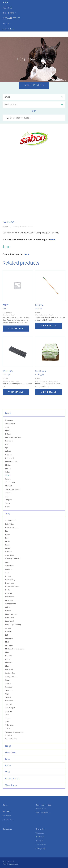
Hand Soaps (10, 618)
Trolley (8, 729)
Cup (7, 573)
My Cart (7, 24)
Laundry (9, 632)
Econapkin (9, 441)
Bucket (8, 548)
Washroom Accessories (14, 732)
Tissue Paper (10, 708)
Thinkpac (9, 493)
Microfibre (9, 645)
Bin (7, 531)
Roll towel (9, 670)
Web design (7, 864)
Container (9, 569)
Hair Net (8, 607)
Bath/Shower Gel (12, 528)
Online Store (9, 13)
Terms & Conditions (43, 813)
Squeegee (9, 701)
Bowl (7, 538)
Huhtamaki (10, 458)
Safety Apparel (11, 677)
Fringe (8, 746)
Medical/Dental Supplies (15, 649)
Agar (7, 427)
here (53, 239)
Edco (7, 444)
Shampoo (9, 690)
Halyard (8, 451)
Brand (8, 413)
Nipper (8, 659)
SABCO (8, 475)
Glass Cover (11, 752)
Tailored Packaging (13, 489)
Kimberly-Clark (11, 462)
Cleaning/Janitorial (13, 559)
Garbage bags (11, 604)
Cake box (9, 552)
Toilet (7, 722)
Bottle (7, 534)
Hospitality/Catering (13, 625)
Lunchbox (9, 638)
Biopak (8, 430)
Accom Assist (10, 424)
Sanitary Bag (10, 673)
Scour (8, 680)
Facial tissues (10, 597)
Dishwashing (10, 580)
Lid (7, 635)
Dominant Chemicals (13, 437)
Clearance (9, 420)
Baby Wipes (10, 524)
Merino (8, 465)
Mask (7, 642)
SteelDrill (9, 486)
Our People (7, 815)
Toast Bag (9, 711)
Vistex (8, 507)
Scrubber (9, 687)
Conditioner (10, 566)
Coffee (8, 562)
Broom (8, 545)
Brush (8, 541)
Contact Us (8, 29)
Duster (8, 590)
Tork (7, 496)
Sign (7, 694)
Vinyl (8, 772)
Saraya (8, 479)
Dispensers (9, 583)
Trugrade (9, 500)
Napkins (8, 656)
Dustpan (8, 593)
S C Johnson (10, 482)
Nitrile (8, 766)
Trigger (8, 718)
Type (8, 514)
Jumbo (8, 628)
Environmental (8, 819)
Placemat (9, 663)
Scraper (8, 683)
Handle (8, 611)
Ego (7, 448)
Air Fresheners (11, 521)
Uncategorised (12, 779)
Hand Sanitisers (11, 614)
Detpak (8, 434)
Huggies (8, 455)
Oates (7, 472)
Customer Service (11, 18)
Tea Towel (9, 704)
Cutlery (8, 576)
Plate (7, 666)
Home (5, 3)
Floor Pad (9, 600)
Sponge (8, 697)
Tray (7, 715)
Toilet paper (10, 725)
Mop (7, 652)
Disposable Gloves (12, 587)
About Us (7, 8)
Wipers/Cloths (11, 739)
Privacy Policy (41, 809)
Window (8, 735)
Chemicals (9, 555)
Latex (8, 759)
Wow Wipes (11, 785)
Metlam (8, 469)
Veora (7, 503)
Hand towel (10, 621)
